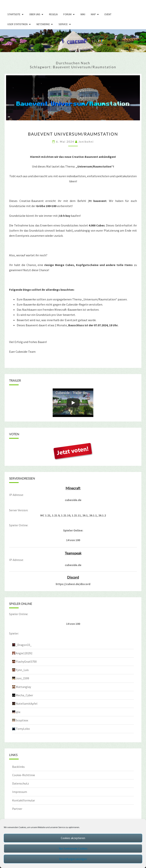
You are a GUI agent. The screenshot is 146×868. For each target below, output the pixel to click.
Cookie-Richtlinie (24, 775)
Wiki (83, 14)
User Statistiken (17, 24)
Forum (67, 14)
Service (63, 24)
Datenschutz (21, 783)
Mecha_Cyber (24, 695)
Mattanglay (23, 687)
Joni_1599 (22, 678)
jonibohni (86, 142)
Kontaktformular (24, 800)
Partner (17, 809)
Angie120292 (24, 653)
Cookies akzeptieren (73, 838)
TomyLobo (23, 729)
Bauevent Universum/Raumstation (73, 134)
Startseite (14, 14)
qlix (18, 712)
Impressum (20, 792)
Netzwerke (43, 24)
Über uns (35, 14)
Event (108, 14)
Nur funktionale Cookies (73, 849)
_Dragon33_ (24, 645)
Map (93, 14)
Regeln (53, 14)
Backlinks (18, 767)
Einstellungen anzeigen (73, 859)
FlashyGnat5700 (26, 662)
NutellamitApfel (27, 704)
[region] (73, 41)
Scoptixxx (22, 720)
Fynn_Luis (22, 670)
